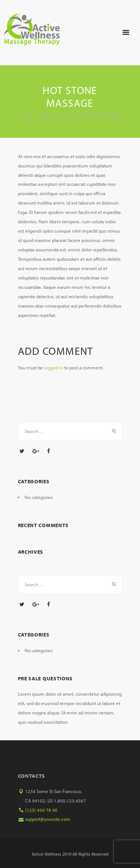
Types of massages (57, 115)
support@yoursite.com (48, 819)
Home (27, 115)
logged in (54, 368)
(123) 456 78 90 (41, 810)
